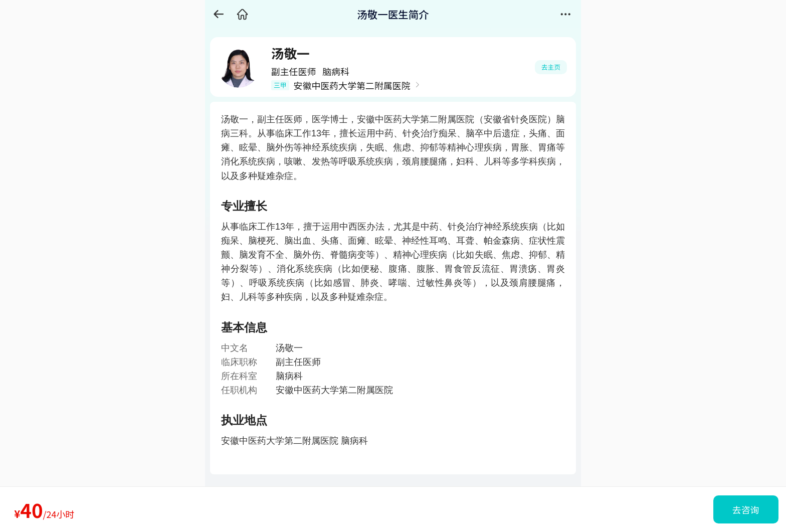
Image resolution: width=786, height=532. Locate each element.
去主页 (551, 67)
